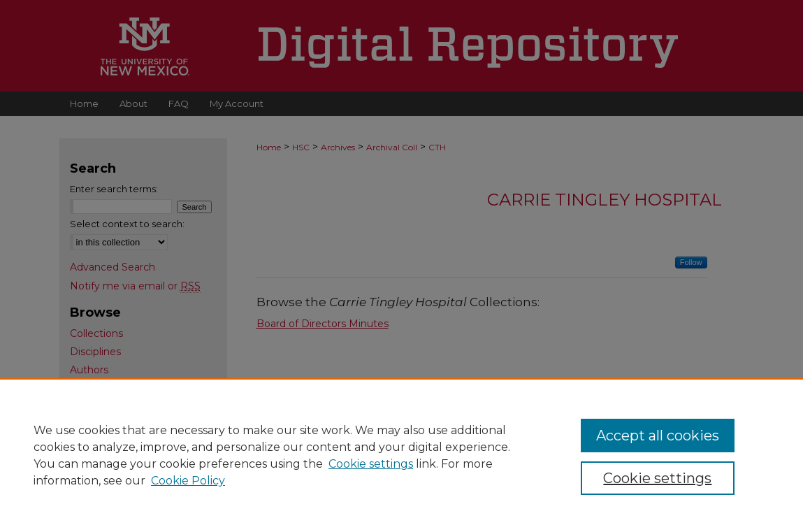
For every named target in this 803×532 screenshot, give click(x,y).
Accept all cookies (658, 436)
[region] (401, 455)
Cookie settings (371, 464)
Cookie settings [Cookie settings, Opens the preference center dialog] (657, 478)
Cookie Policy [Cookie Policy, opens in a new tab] (188, 481)
